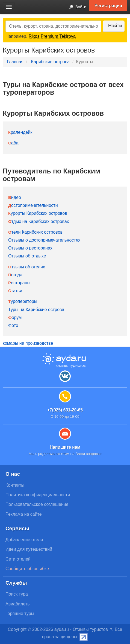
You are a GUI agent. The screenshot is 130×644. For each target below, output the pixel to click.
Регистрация (108, 5)
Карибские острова (51, 62)
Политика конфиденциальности (38, 495)
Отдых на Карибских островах (39, 221)
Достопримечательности (33, 205)
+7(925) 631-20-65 (65, 410)
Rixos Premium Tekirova (52, 36)
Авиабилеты (18, 604)
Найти (115, 26)
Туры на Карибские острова (36, 310)
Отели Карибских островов (35, 232)
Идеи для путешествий (29, 549)
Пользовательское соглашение (37, 504)
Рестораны (19, 283)
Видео (15, 197)
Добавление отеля (24, 540)
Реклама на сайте (24, 514)
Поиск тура (17, 594)
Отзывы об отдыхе (27, 256)
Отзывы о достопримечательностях (44, 240)
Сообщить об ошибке (27, 569)
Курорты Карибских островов (38, 213)
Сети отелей (18, 559)
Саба (13, 143)
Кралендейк (20, 132)
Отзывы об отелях (27, 267)
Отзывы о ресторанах (30, 248)
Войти (76, 7)
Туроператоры (23, 301)
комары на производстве (28, 343)
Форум (15, 317)
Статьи (15, 291)
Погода (15, 275)
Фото (13, 325)
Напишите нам (65, 447)
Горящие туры (20, 613)
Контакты (15, 485)
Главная (15, 62)
